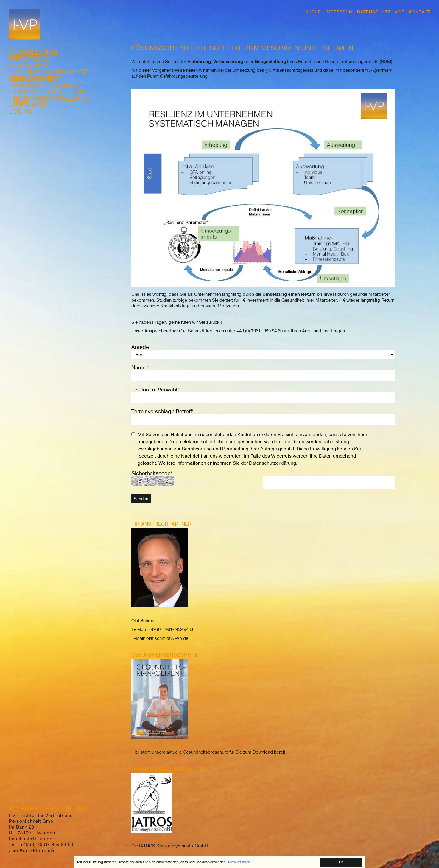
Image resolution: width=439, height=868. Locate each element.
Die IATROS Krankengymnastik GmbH (170, 846)
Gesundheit (34, 78)
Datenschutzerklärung (273, 463)
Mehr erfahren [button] (239, 862)
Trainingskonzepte (49, 98)
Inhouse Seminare (46, 85)
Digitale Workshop (49, 72)
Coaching (29, 65)
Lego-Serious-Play (48, 91)
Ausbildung (33, 52)
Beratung (29, 59)
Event (21, 111)
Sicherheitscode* (152, 473)
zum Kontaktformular (33, 850)
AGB (400, 12)
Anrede (140, 347)
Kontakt (419, 12)
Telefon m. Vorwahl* (155, 389)
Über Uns (28, 105)
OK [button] (341, 862)
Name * (140, 367)
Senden (141, 499)
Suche (313, 12)
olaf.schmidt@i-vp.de (167, 638)
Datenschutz (374, 12)
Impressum (339, 12)
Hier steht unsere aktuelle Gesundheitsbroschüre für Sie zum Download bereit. (209, 752)
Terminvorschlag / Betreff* (162, 411)
